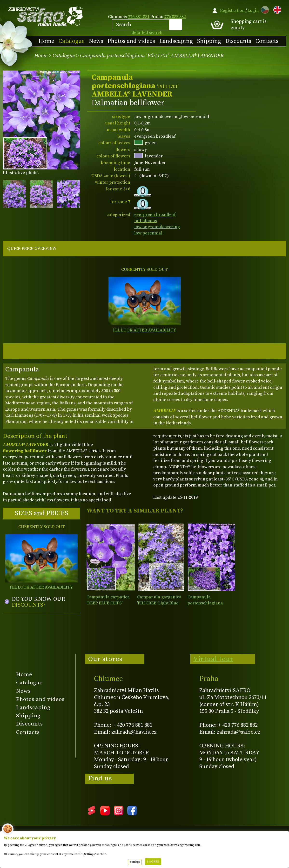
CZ (264, 9)
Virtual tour (213, 659)
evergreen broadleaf (155, 215)
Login (253, 10)
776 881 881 (139, 17)
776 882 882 (175, 17)
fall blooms (146, 221)
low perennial (148, 233)
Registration (232, 10)
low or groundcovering (157, 227)
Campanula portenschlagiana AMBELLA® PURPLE (207, 603)
